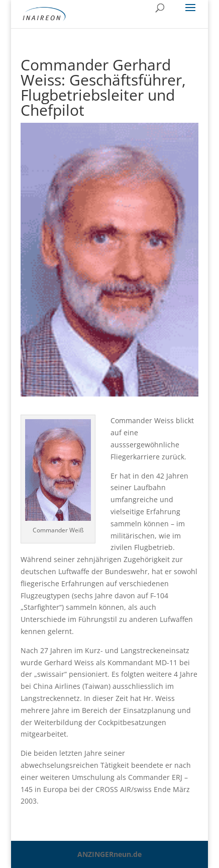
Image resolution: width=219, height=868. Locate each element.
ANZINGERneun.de (110, 854)
